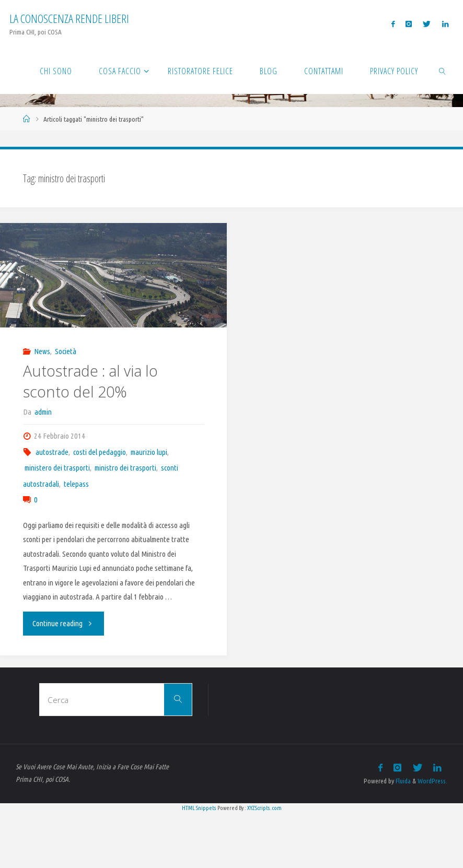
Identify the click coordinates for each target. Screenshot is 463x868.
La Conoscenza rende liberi (69, 19)
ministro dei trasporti (125, 468)
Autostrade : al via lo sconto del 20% (90, 381)
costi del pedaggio (100, 452)
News (42, 351)
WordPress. (432, 781)
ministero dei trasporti (57, 468)
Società (66, 351)
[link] (443, 71)
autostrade (52, 452)
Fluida (402, 781)
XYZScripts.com (264, 808)
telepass (76, 484)
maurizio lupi (149, 452)
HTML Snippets (199, 808)
